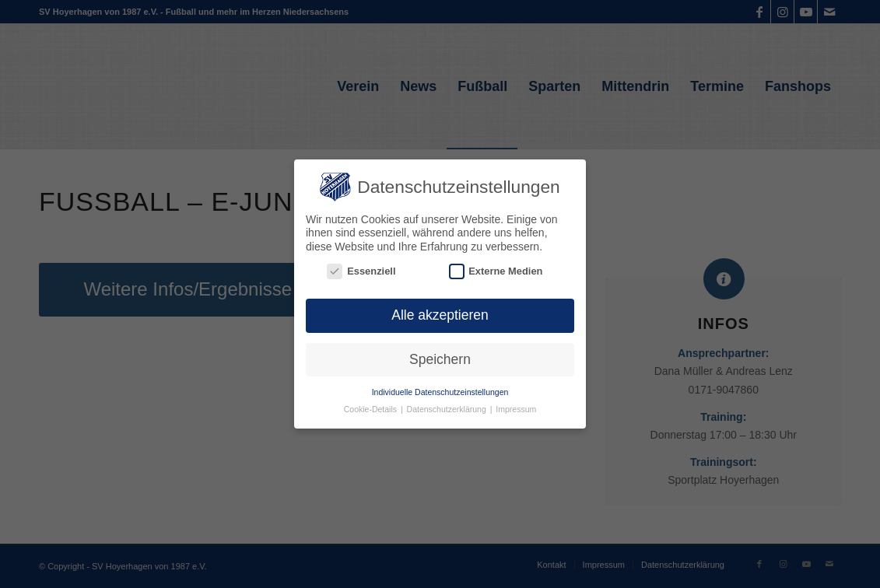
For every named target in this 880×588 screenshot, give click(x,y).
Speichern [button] (440, 357)
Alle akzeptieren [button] (440, 313)
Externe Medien (496, 269)
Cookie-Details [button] (372, 408)
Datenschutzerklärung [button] (448, 408)
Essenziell (361, 269)
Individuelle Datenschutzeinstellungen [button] (440, 390)
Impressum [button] (516, 408)
